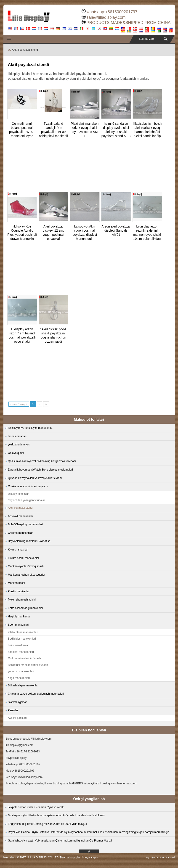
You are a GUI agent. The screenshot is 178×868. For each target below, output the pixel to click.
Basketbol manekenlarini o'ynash (28, 665)
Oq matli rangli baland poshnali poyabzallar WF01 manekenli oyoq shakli (22, 132)
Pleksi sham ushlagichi (22, 600)
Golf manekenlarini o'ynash (24, 658)
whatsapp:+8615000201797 (112, 12)
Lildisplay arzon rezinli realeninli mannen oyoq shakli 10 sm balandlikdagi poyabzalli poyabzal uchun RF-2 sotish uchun (147, 239)
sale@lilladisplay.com (106, 17)
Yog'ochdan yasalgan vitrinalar (27, 500)
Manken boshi (17, 583)
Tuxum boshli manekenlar (24, 558)
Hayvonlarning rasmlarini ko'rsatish (29, 541)
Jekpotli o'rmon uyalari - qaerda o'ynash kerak (36, 807)
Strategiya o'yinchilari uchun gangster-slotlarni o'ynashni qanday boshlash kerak (57, 815)
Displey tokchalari (19, 494)
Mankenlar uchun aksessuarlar (27, 575)
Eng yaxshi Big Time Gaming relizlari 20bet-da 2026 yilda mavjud (48, 824)
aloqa (155, 857)
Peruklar (13, 710)
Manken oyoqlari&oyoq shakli (26, 566)
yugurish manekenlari (21, 671)
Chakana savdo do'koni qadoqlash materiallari (36, 694)
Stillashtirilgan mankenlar (23, 685)
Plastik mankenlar (19, 591)
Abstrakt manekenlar (21, 516)
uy (147, 857)
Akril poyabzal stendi (21, 508)
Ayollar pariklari (17, 718)
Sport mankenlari (18, 625)
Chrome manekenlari (21, 533)
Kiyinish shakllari (18, 550)
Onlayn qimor (16, 453)
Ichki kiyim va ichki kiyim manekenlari (31, 428)
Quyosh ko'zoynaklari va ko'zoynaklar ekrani (35, 478)
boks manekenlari (19, 645)
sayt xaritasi (167, 857)
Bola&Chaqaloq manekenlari (25, 524)
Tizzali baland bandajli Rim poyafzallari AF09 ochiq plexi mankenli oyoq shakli (53, 132)
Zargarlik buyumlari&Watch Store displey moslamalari (40, 470)
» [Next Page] (46, 404)
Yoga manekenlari (19, 678)
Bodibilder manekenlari (22, 639)
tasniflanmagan (17, 436)
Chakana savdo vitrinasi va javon (28, 486)
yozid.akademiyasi (19, 445)
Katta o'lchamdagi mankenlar (26, 608)
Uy (10, 50)
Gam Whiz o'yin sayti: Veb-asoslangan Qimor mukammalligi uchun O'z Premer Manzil (60, 841)
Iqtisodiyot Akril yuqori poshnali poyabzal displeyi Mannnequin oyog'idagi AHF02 (85, 235)
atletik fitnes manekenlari (23, 632)
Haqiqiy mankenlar (19, 617)
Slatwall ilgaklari (18, 702)
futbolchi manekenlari (21, 652)
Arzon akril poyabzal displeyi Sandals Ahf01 (116, 230)
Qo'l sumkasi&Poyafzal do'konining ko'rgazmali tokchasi (42, 461)
